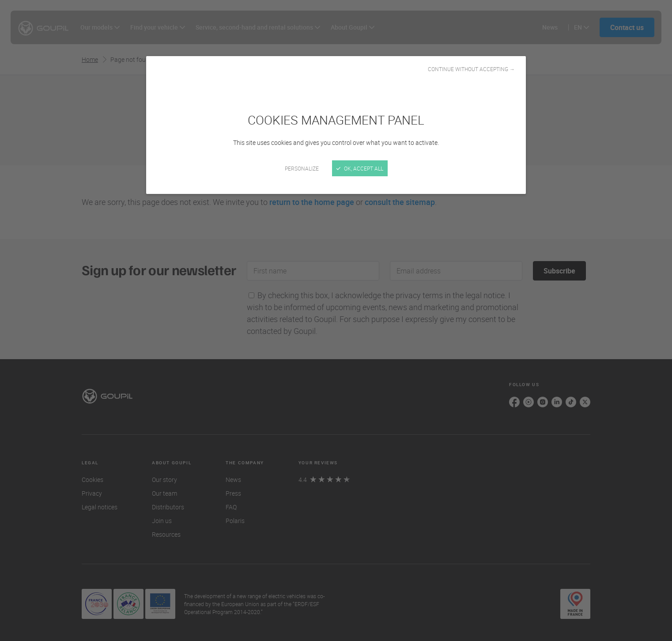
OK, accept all (360, 168)
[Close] (336, 320)
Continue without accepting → (471, 69)
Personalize (302, 168)
